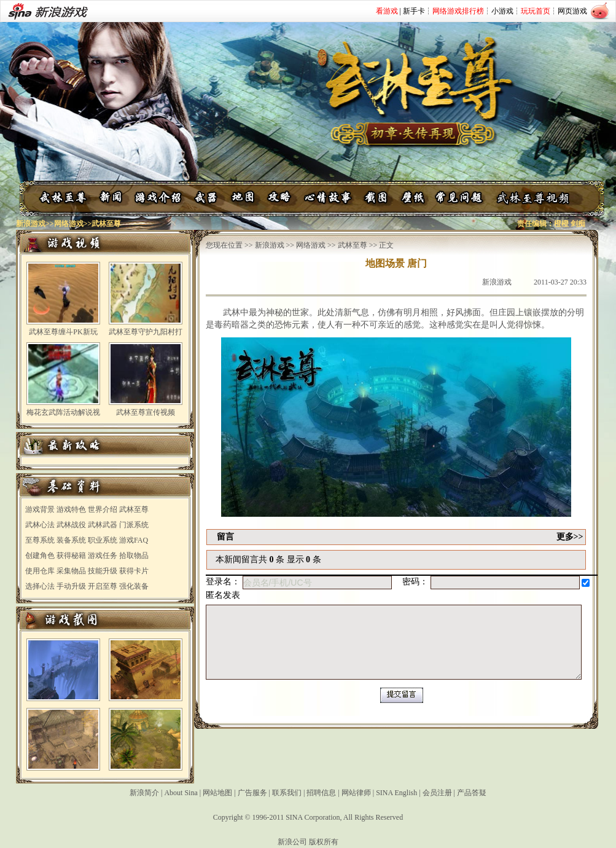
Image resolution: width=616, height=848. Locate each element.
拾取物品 (134, 556)
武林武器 (103, 525)
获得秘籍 (71, 556)
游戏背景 (40, 509)
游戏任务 (103, 556)
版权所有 (324, 842)
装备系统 (71, 540)
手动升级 (71, 586)
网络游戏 (69, 224)
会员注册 (437, 793)
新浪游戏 (31, 224)
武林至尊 (134, 509)
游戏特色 (71, 509)
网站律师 (356, 793)
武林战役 (71, 525)
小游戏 (502, 11)
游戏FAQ (134, 540)
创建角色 (40, 556)
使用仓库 (40, 571)
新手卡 (414, 11)
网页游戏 (572, 11)
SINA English (396, 793)
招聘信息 (321, 793)
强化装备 (134, 586)
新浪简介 (144, 793)
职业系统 (103, 540)
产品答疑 (472, 793)
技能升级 (103, 571)
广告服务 (252, 793)
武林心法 (40, 525)
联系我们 (287, 793)
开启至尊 (103, 586)
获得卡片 (134, 571)
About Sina (181, 793)
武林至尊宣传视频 (146, 412)
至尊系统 (40, 540)
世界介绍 (103, 509)
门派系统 (134, 525)
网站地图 (217, 793)
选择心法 (40, 586)
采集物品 (71, 571)
